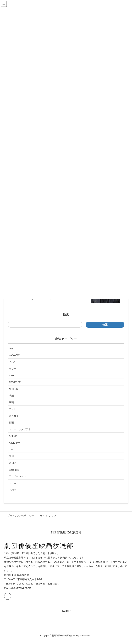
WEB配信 (14, 470)
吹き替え (14, 416)
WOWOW (14, 355)
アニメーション (17, 476)
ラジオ (13, 369)
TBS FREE (15, 382)
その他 (13, 490)
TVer (12, 375)
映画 (11, 402)
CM (11, 449)
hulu (11, 349)
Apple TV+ (15, 443)
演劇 (11, 396)
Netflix (12, 456)
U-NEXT (13, 463)
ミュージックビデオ (20, 429)
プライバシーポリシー (21, 516)
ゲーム (13, 483)
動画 (11, 423)
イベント (14, 362)
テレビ (13, 409)
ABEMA (13, 436)
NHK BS (13, 389)
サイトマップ (48, 516)
